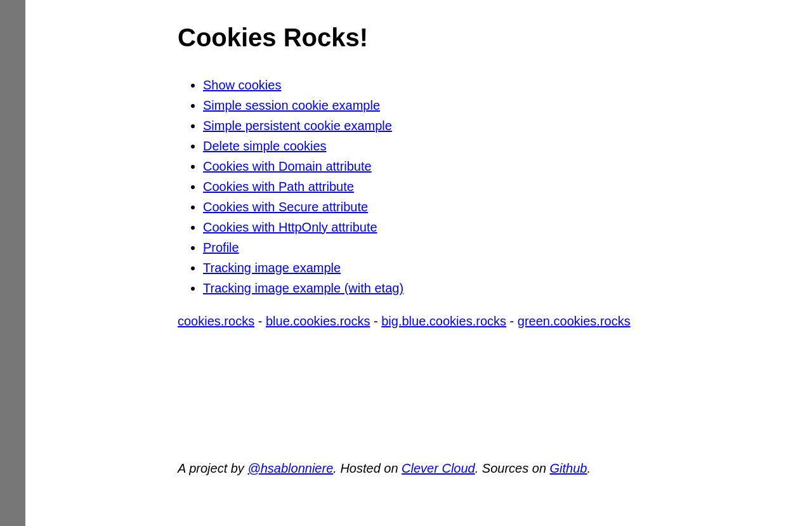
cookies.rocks (216, 321)
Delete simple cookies (265, 146)
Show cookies (242, 85)
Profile (221, 247)
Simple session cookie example (291, 105)
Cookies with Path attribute (278, 187)
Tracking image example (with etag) (303, 288)
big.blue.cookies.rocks (444, 321)
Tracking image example (272, 268)
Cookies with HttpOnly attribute (290, 227)
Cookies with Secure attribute (285, 207)
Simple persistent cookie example (298, 126)
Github (569, 468)
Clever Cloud (438, 468)
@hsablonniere (290, 468)
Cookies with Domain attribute (287, 166)
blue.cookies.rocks (318, 321)
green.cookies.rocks (574, 321)
